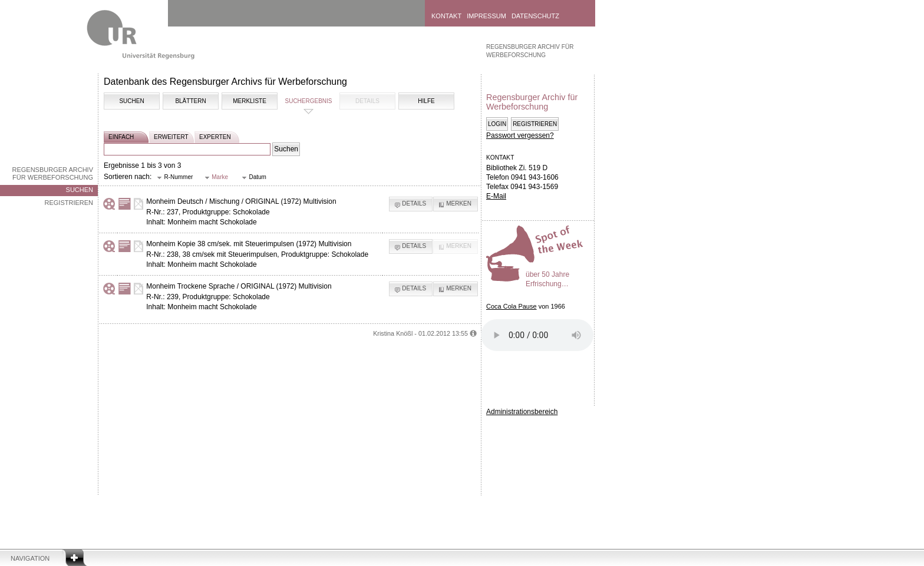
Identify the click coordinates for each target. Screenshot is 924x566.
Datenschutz (535, 16)
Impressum (486, 16)
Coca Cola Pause (511, 306)
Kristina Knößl (393, 333)
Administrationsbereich (522, 412)
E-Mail (496, 196)
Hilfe (426, 101)
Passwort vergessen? (520, 135)
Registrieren (69, 203)
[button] (175, 178)
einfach (121, 137)
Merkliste (250, 101)
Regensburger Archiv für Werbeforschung (52, 173)
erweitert (171, 137)
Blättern (190, 101)
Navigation (30, 558)
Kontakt (446, 16)
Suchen (80, 190)
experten (215, 137)
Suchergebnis (308, 101)
